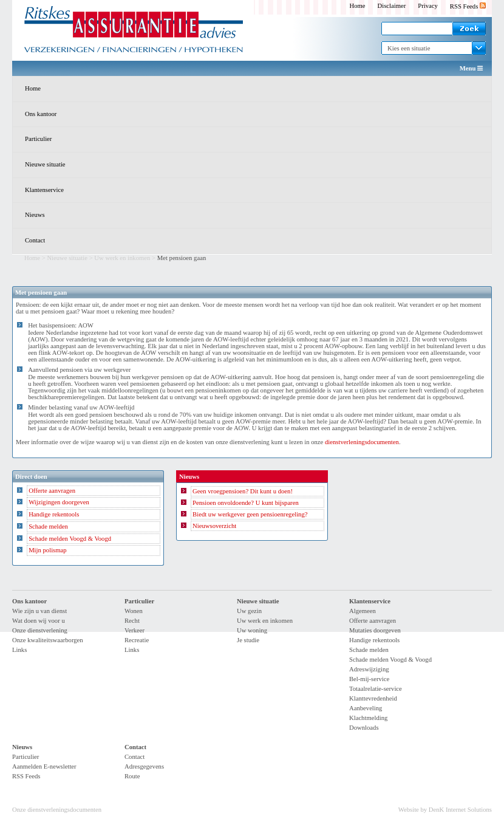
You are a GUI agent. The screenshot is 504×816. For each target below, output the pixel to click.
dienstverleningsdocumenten (362, 442)
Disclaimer (392, 6)
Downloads (364, 728)
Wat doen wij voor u (39, 621)
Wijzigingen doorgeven (59, 502)
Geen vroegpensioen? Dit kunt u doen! (243, 491)
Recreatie (137, 640)
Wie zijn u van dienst (39, 611)
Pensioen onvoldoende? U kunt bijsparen (246, 503)
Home (357, 6)
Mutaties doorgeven (375, 630)
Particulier (38, 139)
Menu (471, 69)
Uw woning (252, 630)
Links (19, 650)
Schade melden (48, 526)
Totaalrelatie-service (376, 689)
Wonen (134, 611)
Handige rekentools (54, 514)
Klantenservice (44, 190)
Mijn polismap (47, 550)
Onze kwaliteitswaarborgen (48, 640)
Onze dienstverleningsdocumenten (57, 810)
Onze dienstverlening (40, 630)
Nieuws (35, 215)
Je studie (248, 640)
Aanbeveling (366, 708)
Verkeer (135, 630)
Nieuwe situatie (45, 164)
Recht (132, 621)
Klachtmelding (368, 718)
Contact (35, 240)
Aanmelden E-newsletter (44, 766)
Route (132, 776)
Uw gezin (249, 611)
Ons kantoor (41, 114)
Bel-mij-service (369, 679)
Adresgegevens (144, 766)
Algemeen (363, 611)
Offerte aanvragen (52, 491)
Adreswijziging (369, 669)
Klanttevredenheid (373, 698)
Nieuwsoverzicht (214, 526)
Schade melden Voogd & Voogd (70, 539)
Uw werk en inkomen (122, 258)
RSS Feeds (468, 6)
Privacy (428, 6)
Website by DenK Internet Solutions (445, 810)
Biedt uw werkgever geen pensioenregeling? (250, 514)
